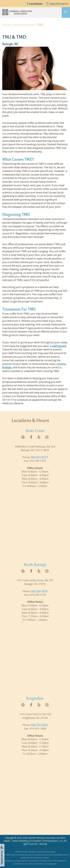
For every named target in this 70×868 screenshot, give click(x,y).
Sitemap (43, 844)
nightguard (59, 346)
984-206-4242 (39, 595)
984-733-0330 (39, 729)
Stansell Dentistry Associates (42, 838)
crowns (61, 364)
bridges (7, 367)
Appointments (57, 4)
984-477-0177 (39, 461)
